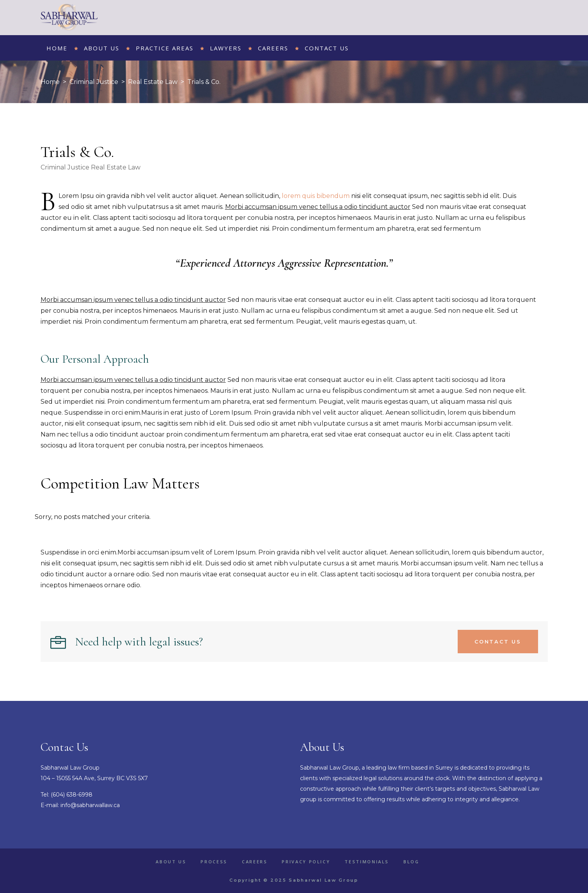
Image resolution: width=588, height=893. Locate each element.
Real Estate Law (153, 82)
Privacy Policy (306, 862)
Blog (411, 862)
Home (50, 82)
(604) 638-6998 (72, 795)
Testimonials (367, 862)
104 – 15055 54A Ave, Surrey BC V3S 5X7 (94, 778)
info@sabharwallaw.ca (90, 805)
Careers (255, 862)
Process (214, 862)
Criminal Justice (94, 82)
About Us (171, 862)
